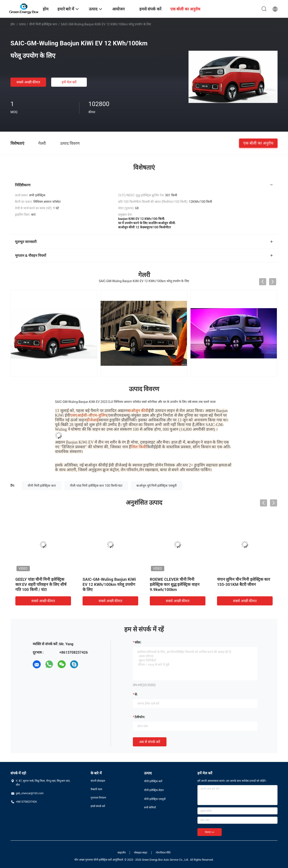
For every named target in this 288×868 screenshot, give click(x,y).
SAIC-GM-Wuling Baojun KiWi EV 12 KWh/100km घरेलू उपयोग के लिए (109, 584)
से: (136, 694)
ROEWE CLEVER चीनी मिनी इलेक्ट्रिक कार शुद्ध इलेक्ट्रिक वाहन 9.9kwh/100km (175, 584)
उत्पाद (22, 24)
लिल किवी (139, 447)
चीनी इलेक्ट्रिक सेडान (154, 790)
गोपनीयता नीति (163, 853)
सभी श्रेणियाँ (150, 808)
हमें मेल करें (69, 82)
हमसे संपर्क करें (98, 806)
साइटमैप (122, 853)
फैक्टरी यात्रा (96, 789)
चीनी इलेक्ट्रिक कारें (153, 781)
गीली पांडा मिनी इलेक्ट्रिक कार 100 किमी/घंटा (96, 486)
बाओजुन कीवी (138, 411)
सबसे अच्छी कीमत (28, 82)
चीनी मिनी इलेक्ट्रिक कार (43, 24)
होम (13, 24)
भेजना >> (210, 832)
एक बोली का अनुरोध (258, 143)
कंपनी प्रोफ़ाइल (98, 781)
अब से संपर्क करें (150, 742)
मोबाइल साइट (141, 853)
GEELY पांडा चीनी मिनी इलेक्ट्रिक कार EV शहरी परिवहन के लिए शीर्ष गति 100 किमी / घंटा (41, 584)
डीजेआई (92, 420)
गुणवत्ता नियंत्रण (98, 798)
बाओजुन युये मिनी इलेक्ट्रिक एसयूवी (157, 486)
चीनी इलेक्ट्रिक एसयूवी (155, 799)
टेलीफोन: (140, 717)
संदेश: (138, 642)
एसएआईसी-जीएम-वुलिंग (88, 415)
